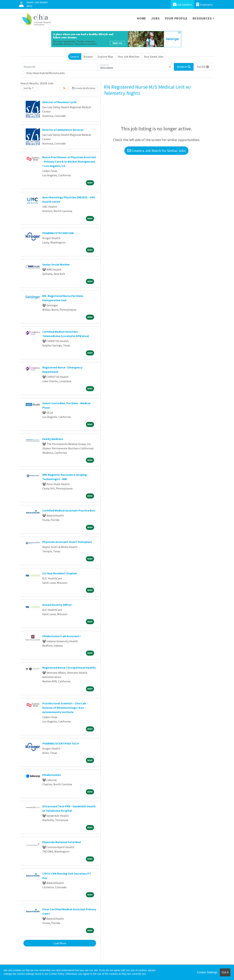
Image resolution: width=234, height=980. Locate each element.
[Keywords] (60, 67)
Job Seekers (182, 4)
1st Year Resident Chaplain (60, 573)
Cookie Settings (207, 972)
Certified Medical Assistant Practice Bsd (69, 510)
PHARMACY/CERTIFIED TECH (61, 743)
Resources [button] (202, 18)
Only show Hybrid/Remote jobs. (46, 73)
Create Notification (84, 88)
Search (75, 57)
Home (142, 18)
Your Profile (176, 18)
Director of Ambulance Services (63, 130)
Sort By (27, 88)
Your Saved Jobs (154, 57)
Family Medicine (53, 439)
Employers (205, 4)
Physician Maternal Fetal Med (61, 842)
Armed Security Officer (57, 605)
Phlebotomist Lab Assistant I (61, 636)
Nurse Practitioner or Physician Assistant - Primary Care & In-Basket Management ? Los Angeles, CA (69, 161)
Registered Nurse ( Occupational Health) (69, 668)
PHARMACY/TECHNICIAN (58, 233)
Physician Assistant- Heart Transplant (67, 542)
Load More (60, 943)
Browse (88, 57)
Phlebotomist (52, 775)
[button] (203, 67)
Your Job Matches (129, 57)
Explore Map (105, 57)
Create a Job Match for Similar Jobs (156, 151)
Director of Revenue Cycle (59, 102)
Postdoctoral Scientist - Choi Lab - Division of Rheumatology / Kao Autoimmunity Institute (65, 708)
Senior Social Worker (56, 264)
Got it (225, 972)
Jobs (155, 18)
